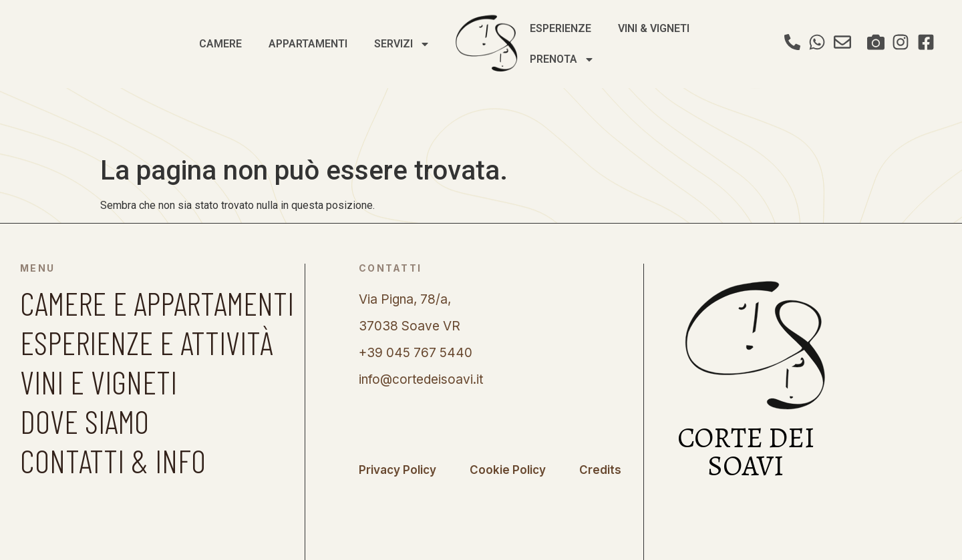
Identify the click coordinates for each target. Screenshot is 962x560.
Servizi (402, 44)
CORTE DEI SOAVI (746, 452)
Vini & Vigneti (654, 28)
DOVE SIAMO (85, 421)
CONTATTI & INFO (113, 460)
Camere (220, 44)
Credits (600, 470)
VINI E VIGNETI (99, 381)
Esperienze (560, 28)
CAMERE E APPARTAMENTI (157, 303)
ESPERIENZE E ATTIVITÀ (146, 342)
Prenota (562, 59)
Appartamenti (308, 44)
